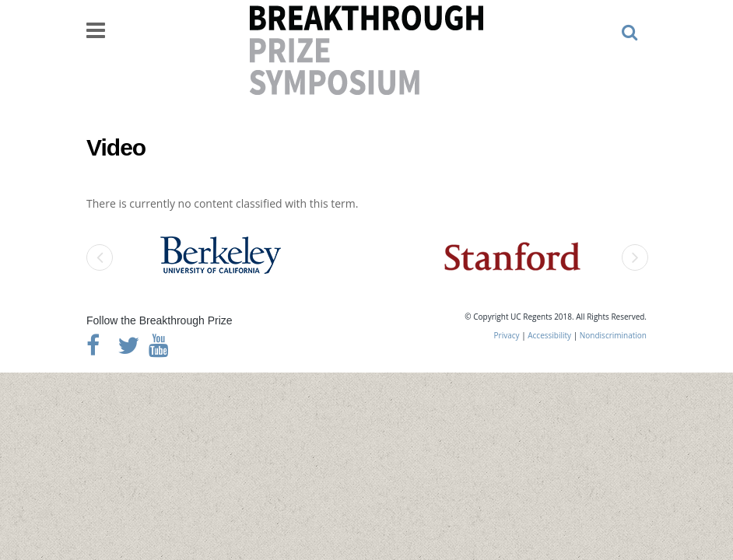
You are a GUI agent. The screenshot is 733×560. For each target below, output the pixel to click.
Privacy (507, 335)
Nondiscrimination (613, 335)
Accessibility (549, 335)
